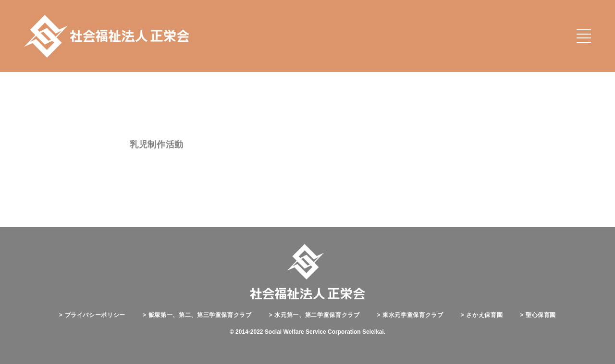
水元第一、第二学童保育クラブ (314, 315)
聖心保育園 (538, 315)
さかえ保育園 (482, 315)
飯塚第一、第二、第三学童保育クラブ (197, 315)
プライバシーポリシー (92, 315)
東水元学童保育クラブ (410, 315)
